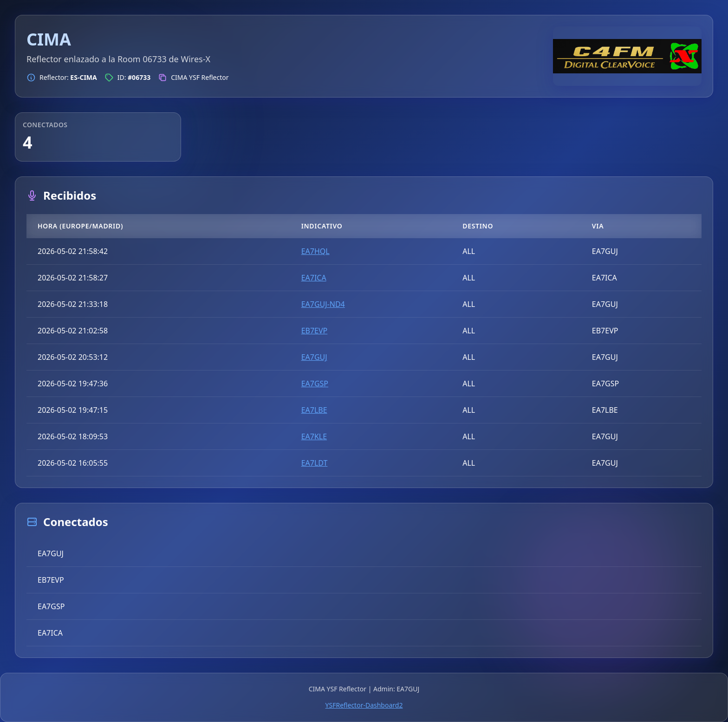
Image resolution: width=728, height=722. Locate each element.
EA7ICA (314, 278)
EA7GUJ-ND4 (323, 304)
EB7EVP (315, 331)
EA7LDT (315, 463)
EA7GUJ (314, 357)
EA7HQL (315, 251)
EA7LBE (314, 410)
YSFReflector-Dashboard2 (364, 705)
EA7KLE (314, 436)
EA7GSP (315, 384)
